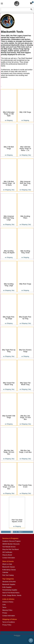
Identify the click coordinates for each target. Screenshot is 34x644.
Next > (21, 532)
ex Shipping (9, 120)
